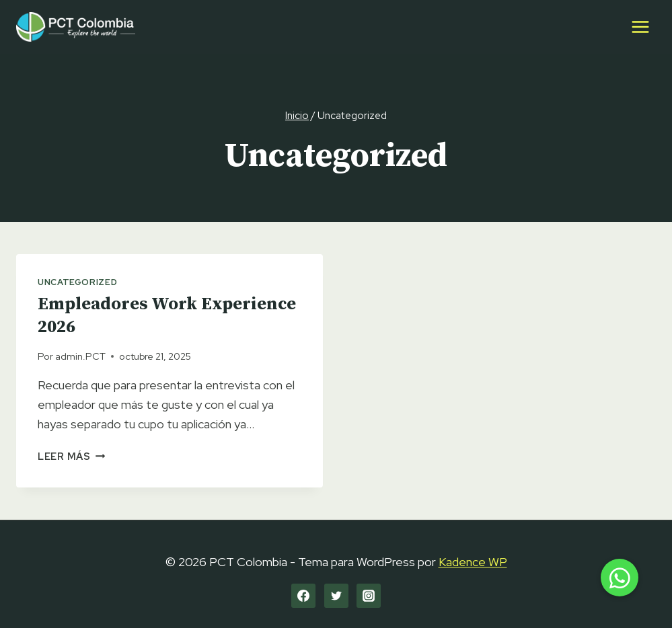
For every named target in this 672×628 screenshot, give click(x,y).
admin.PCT (80, 356)
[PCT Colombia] (76, 27)
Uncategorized (77, 282)
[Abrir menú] (640, 27)
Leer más (71, 456)
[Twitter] (336, 596)
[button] (620, 578)
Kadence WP (473, 562)
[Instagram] (369, 596)
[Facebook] (303, 596)
